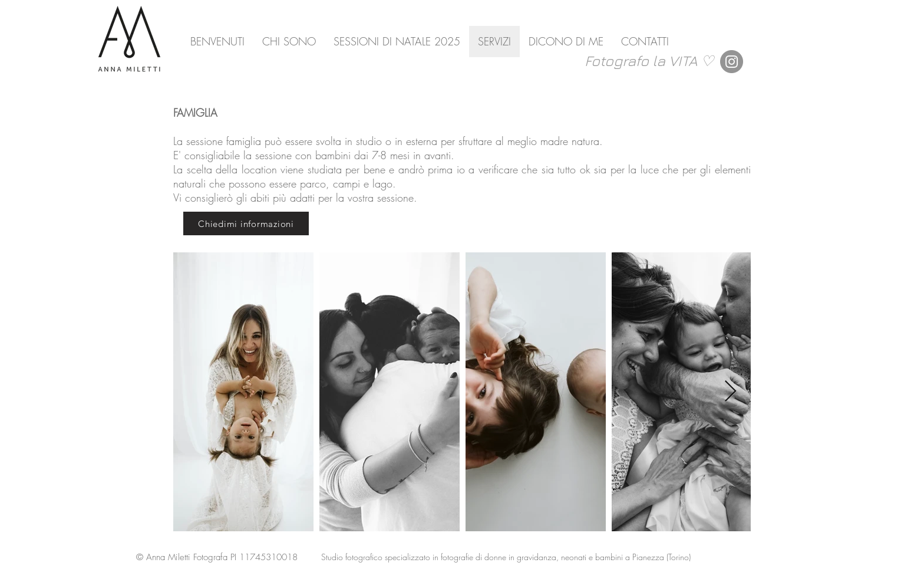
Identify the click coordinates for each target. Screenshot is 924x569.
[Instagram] (732, 62)
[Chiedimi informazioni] (246, 223)
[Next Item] (730, 392)
